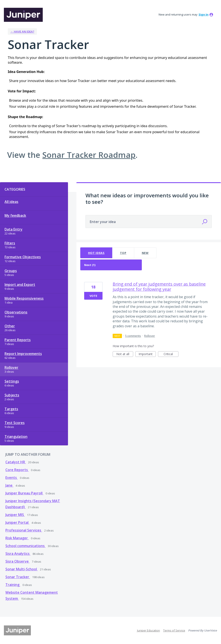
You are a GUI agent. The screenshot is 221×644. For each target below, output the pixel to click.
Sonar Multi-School (22, 569)
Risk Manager (17, 538)
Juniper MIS (15, 515)
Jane (9, 485)
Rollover (11, 367)
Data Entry (13, 229)
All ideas (11, 202)
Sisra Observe (17, 561)
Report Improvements (23, 354)
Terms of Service (174, 630)
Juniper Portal (17, 522)
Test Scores (15, 423)
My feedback (15, 215)
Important (147, 354)
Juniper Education (148, 630)
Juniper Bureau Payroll (24, 493)
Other (10, 326)
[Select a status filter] (111, 265)
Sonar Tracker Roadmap (89, 155)
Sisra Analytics (18, 554)
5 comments (133, 336)
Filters (10, 243)
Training (13, 585)
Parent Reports (18, 340)
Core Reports (17, 470)
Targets (11, 409)
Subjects (12, 395)
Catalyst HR (16, 462)
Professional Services (24, 530)
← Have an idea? (22, 32)
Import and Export (20, 285)
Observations (16, 312)
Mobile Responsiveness (24, 298)
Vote (93, 296)
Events (12, 478)
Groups (11, 271)
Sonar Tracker (18, 577)
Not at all (125, 354)
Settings (12, 381)
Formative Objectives (23, 257)
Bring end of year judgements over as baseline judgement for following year (159, 287)
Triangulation (16, 437)
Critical (171, 354)
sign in (204, 14)
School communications (25, 546)
